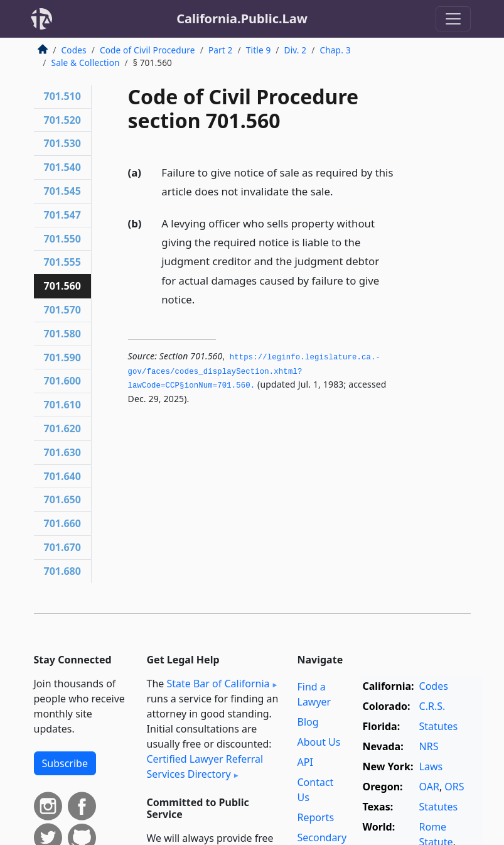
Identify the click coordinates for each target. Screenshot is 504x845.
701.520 (62, 120)
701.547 (62, 215)
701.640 (62, 476)
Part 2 (221, 50)
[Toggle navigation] (453, 19)
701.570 (62, 310)
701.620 (62, 428)
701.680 (62, 571)
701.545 (62, 191)
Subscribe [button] (65, 763)
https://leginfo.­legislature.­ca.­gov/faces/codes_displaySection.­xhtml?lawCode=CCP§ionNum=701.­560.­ (254, 372)
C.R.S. (432, 706)
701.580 (62, 334)
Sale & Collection (86, 63)
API (305, 762)
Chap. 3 (335, 50)
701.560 (62, 286)
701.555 (62, 262)
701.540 (62, 167)
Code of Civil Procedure (147, 50)
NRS (429, 746)
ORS (454, 787)
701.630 (62, 452)
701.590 (62, 357)
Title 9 (259, 50)
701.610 (62, 405)
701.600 (62, 381)
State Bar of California (218, 684)
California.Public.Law (242, 19)
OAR (429, 787)
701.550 (62, 239)
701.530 (62, 143)
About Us (319, 742)
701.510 (62, 96)
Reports (316, 817)
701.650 (62, 499)
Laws (431, 766)
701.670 (62, 547)
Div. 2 (296, 50)
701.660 (62, 523)
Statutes (439, 726)
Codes (74, 50)
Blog (308, 722)
